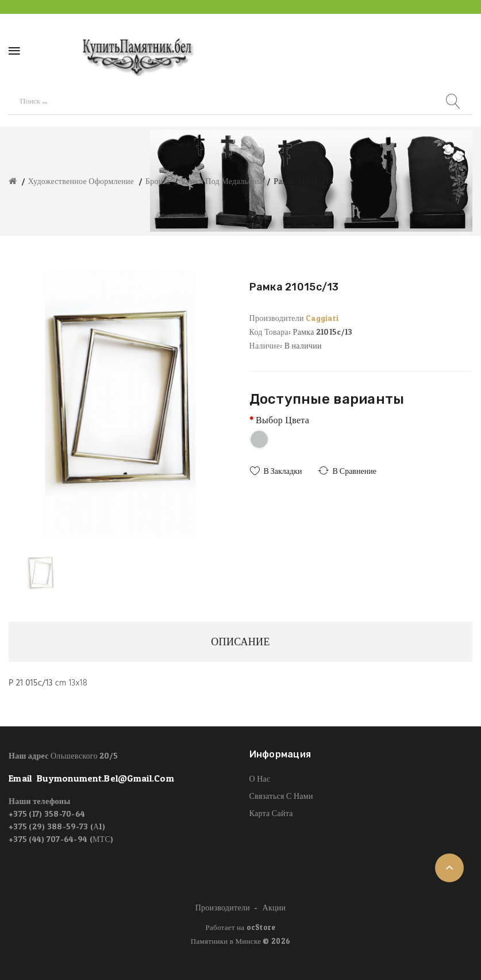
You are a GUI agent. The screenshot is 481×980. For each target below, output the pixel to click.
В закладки (283, 471)
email (91, 779)
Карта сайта (271, 813)
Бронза (158, 181)
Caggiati (322, 318)
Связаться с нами (281, 796)
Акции (274, 907)
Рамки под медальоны (222, 181)
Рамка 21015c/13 (303, 181)
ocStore (261, 927)
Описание (240, 642)
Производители (223, 907)
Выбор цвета (282, 420)
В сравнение (354, 471)
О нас (260, 778)
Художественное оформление (81, 181)
